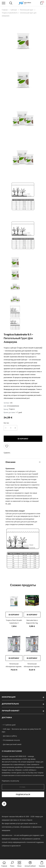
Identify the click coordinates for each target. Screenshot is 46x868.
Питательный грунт (27, 10)
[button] (12, 864)
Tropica (12, 409)
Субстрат (14, 10)
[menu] (4, 3)
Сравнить (7, 453)
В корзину (23, 439)
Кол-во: (6, 423)
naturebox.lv (7, 853)
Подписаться (23, 794)
